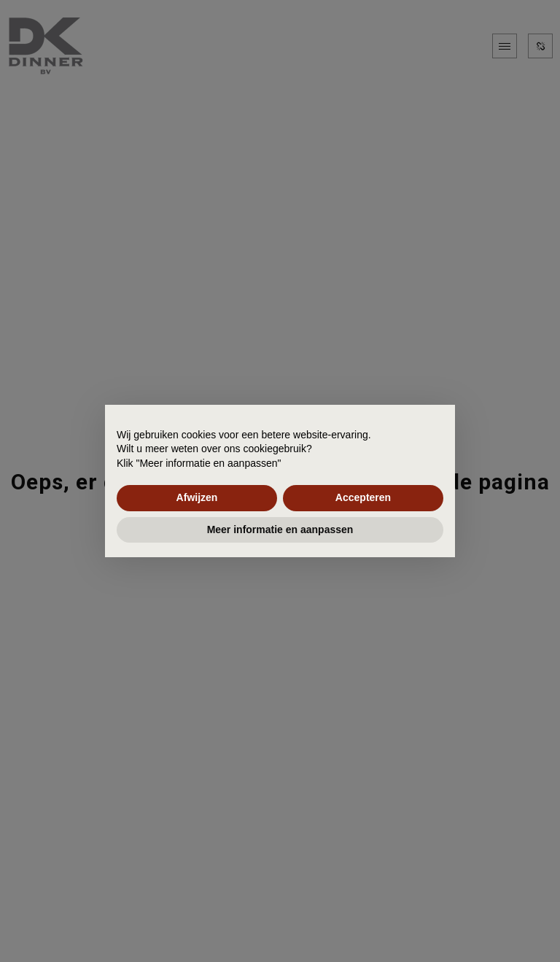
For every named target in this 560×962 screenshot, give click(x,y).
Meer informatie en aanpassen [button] (280, 530)
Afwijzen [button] (197, 497)
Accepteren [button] (363, 497)
